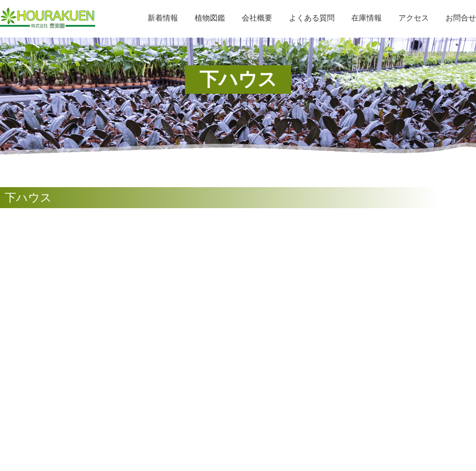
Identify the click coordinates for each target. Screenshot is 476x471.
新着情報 (163, 18)
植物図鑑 (210, 18)
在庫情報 (367, 18)
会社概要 (257, 18)
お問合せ (461, 18)
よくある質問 (312, 18)
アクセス (414, 18)
